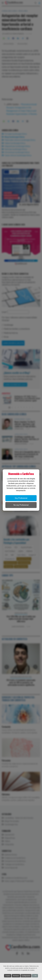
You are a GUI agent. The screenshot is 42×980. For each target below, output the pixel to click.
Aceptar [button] (8, 976)
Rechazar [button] (16, 976)
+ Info (35, 976)
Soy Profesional (21, 498)
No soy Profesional (21, 505)
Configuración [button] (26, 976)
